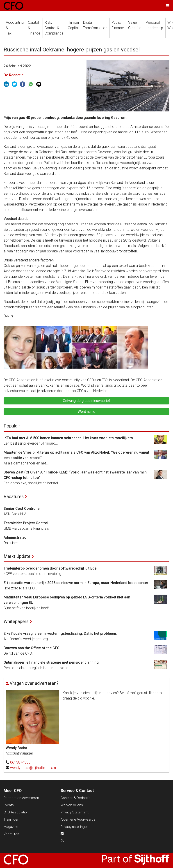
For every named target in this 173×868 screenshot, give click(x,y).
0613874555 (20, 762)
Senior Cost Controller (22, 509)
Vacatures (14, 496)
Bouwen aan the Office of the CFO (32, 648)
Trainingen (11, 820)
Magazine (11, 827)
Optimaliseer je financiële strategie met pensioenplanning (51, 662)
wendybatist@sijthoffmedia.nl (33, 768)
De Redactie (14, 75)
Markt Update (17, 556)
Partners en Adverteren (21, 798)
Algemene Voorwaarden (79, 820)
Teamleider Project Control (26, 523)
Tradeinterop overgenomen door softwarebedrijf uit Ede (50, 568)
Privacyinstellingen (75, 827)
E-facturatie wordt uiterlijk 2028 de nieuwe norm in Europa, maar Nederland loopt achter (76, 583)
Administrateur (16, 537)
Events (9, 805)
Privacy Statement (75, 812)
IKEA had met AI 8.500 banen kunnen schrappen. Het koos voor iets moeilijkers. (69, 438)
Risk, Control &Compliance (54, 28)
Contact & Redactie (76, 798)
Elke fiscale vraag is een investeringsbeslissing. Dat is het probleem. (60, 634)
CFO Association (16, 812)
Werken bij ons (72, 805)
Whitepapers (16, 621)
